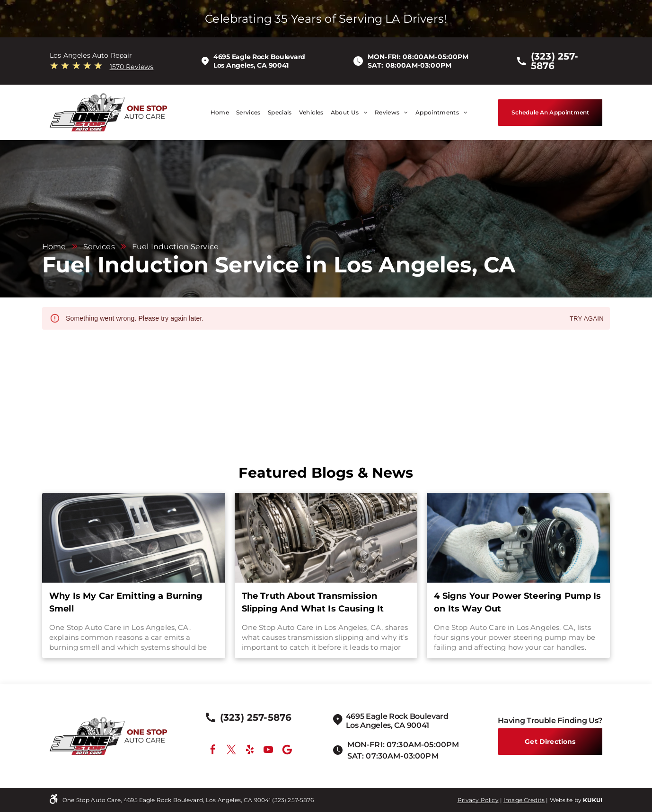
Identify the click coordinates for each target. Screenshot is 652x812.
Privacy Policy (478, 800)
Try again (587, 319)
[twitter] (231, 751)
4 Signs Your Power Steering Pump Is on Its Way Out (517, 602)
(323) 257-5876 (293, 800)
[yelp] (250, 751)
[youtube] (268, 751)
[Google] (287, 751)
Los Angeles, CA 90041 (251, 65)
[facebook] (213, 751)
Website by (566, 800)
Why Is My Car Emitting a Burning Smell (126, 602)
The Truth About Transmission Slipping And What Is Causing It (313, 602)
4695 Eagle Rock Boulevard (259, 57)
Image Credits (524, 800)
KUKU (592, 800)
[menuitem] (216, 112)
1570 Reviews (132, 67)
